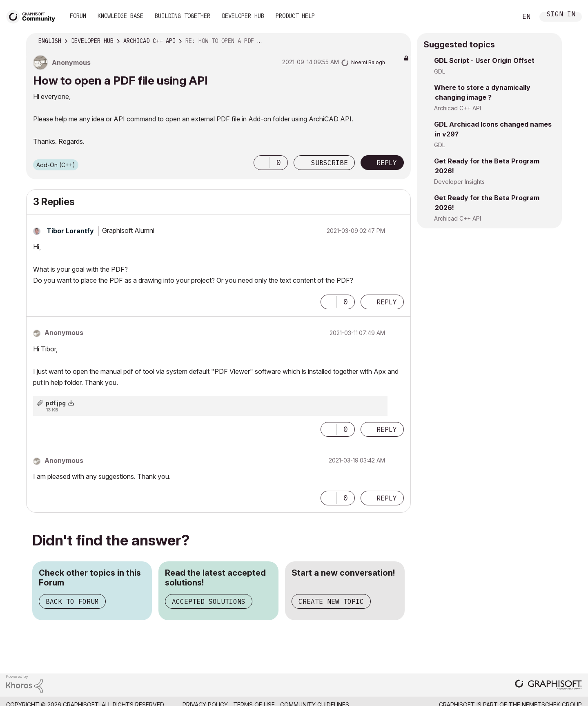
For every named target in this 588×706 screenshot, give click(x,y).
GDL (440, 71)
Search (502, 17)
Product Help (295, 16)
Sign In (561, 15)
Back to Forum (72, 601)
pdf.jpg (56, 403)
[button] (262, 163)
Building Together (183, 16)
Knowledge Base (120, 16)
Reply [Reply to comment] (387, 302)
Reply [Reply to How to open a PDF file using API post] (387, 163)
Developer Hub (243, 16)
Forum (78, 16)
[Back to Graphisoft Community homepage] (33, 16)
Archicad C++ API (458, 108)
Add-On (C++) (56, 165)
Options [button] (399, 41)
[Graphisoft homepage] (548, 685)
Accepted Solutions (209, 601)
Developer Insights (459, 182)
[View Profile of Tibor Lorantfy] (70, 231)
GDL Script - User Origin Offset (484, 60)
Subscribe (330, 163)
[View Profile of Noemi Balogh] (368, 62)
